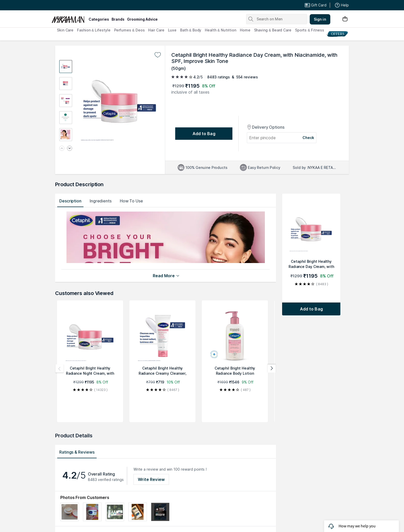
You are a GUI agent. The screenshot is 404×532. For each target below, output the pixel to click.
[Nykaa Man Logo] (69, 18)
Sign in (320, 19)
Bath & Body (191, 30)
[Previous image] (62, 149)
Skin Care (65, 30)
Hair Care (156, 30)
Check (308, 138)
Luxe (172, 30)
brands (118, 19)
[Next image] (70, 149)
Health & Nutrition (221, 30)
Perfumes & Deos (129, 30)
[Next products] (272, 369)
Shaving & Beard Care (273, 30)
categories (99, 19)
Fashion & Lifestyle (94, 30)
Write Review (151, 479)
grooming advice (142, 19)
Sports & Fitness (310, 30)
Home (245, 30)
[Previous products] (60, 369)
